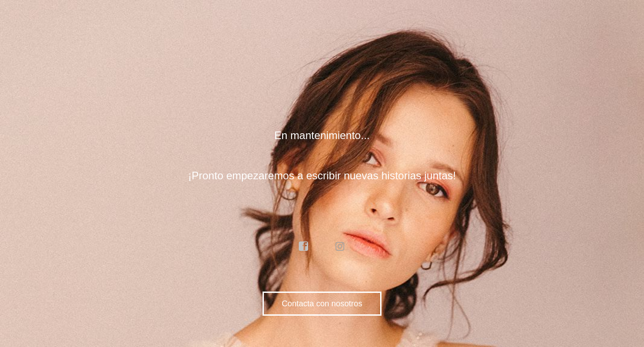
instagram (340, 246)
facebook (304, 246)
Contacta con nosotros (322, 304)
